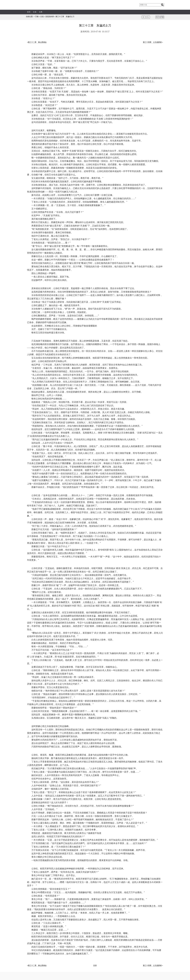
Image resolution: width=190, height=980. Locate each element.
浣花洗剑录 (50, 17)
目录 (95, 965)
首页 (29, 12)
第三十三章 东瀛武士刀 (65, 17)
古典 (41, 12)
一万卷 (36, 17)
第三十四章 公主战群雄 (152, 42)
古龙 (35, 12)
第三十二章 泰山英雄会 (37, 42)
